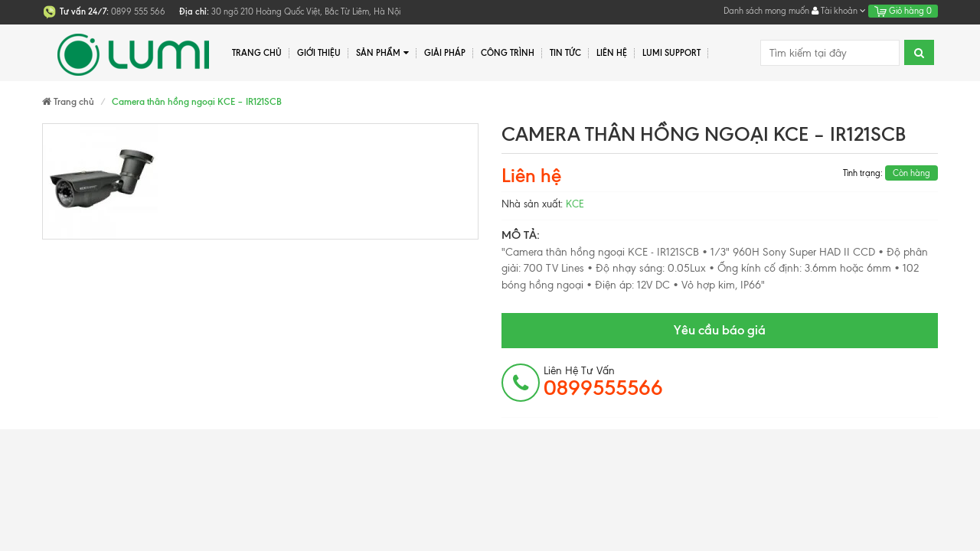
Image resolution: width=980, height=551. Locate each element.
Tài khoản (839, 11)
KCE (575, 204)
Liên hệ (612, 53)
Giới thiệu (319, 53)
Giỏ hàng (903, 11)
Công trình (508, 53)
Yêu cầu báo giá (720, 330)
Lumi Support (671, 53)
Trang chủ (257, 53)
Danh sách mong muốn (766, 11)
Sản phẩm (382, 53)
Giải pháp (445, 53)
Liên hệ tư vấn (603, 382)
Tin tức (565, 53)
